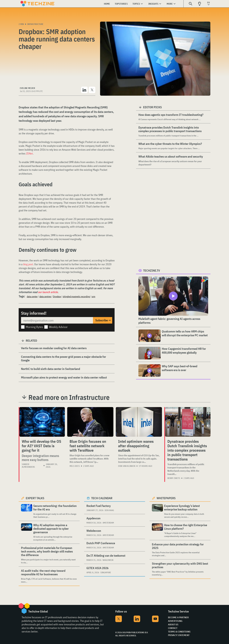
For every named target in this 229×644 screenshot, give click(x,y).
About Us (173, 624)
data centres (45, 296)
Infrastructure (35, 24)
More (170, 4)
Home (107, 4)
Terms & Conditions (179, 632)
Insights (153, 4)
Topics (136, 4)
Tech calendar (102, 498)
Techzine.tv (152, 270)
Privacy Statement (179, 635)
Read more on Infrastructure (69, 397)
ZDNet (29, 153)
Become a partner (178, 617)
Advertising (175, 621)
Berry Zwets (174, 478)
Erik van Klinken (127, 466)
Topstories (121, 4)
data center (32, 296)
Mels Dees (75, 466)
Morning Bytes (34, 327)
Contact (173, 628)
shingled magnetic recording (76, 296)
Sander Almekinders (28, 466)
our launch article (48, 292)
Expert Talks (35, 498)
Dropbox (57, 296)
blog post (28, 264)
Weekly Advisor (58, 327)
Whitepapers (166, 498)
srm (93, 296)
